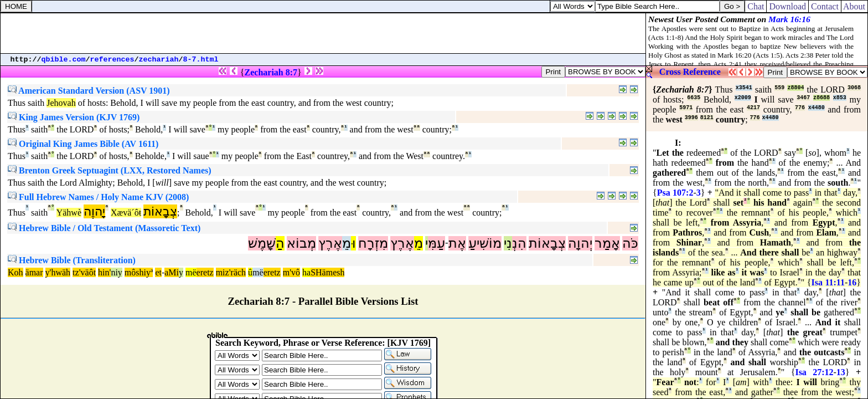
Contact (825, 6)
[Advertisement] (323, 33)
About (854, 6)
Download (787, 6)
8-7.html (201, 60)
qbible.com (64, 60)
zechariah (159, 60)
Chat (756, 6)
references (112, 60)
